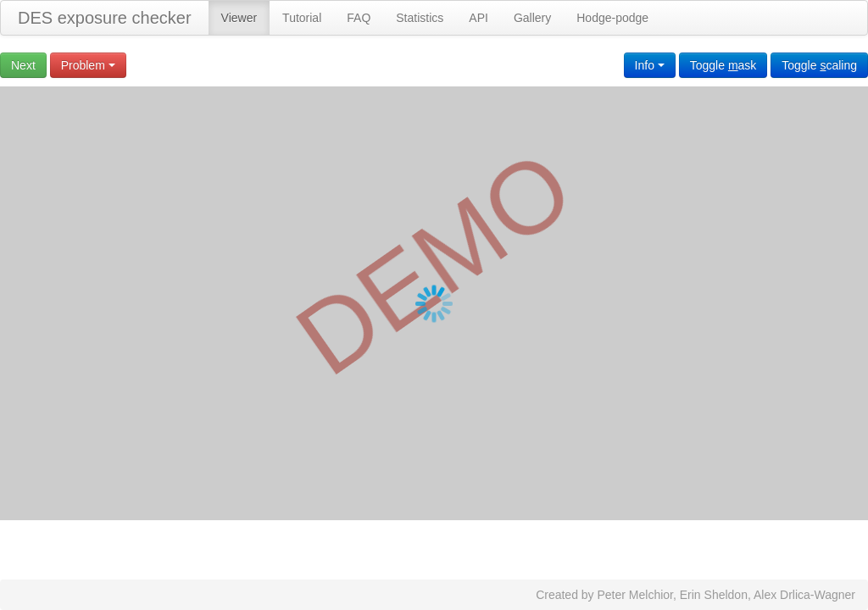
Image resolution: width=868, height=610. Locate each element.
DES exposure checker (105, 18)
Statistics (420, 18)
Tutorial (302, 18)
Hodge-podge (612, 18)
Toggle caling (819, 65)
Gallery (532, 18)
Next (23, 65)
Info (650, 65)
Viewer (239, 18)
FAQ (359, 18)
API (479, 18)
